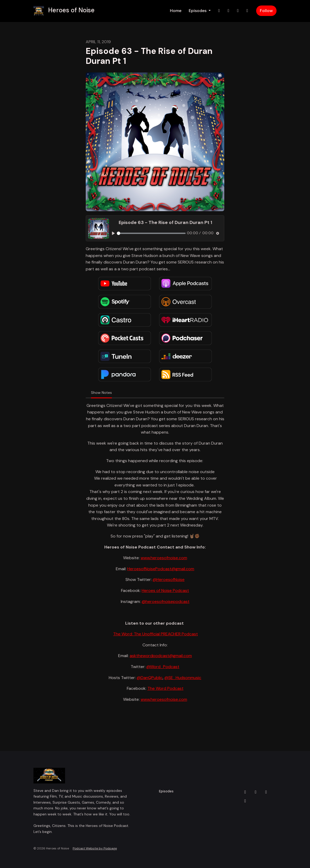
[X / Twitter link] (219, 11)
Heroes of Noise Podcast (165, 590)
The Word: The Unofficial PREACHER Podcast (156, 634)
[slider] (151, 233)
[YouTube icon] (245, 801)
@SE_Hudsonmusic (183, 678)
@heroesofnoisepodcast (166, 601)
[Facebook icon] (266, 792)
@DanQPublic (150, 678)
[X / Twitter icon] (245, 792)
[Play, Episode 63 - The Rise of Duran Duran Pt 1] (113, 233)
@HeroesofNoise (169, 579)
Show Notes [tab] (101, 393)
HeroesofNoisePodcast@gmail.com (161, 569)
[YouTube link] (247, 11)
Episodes (198, 11)
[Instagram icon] (256, 792)
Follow (266, 11)
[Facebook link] (238, 11)
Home (176, 11)
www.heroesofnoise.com (164, 558)
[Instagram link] (228, 11)
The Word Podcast (165, 688)
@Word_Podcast (163, 667)
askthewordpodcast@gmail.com (161, 656)
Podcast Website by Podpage (95, 848)
